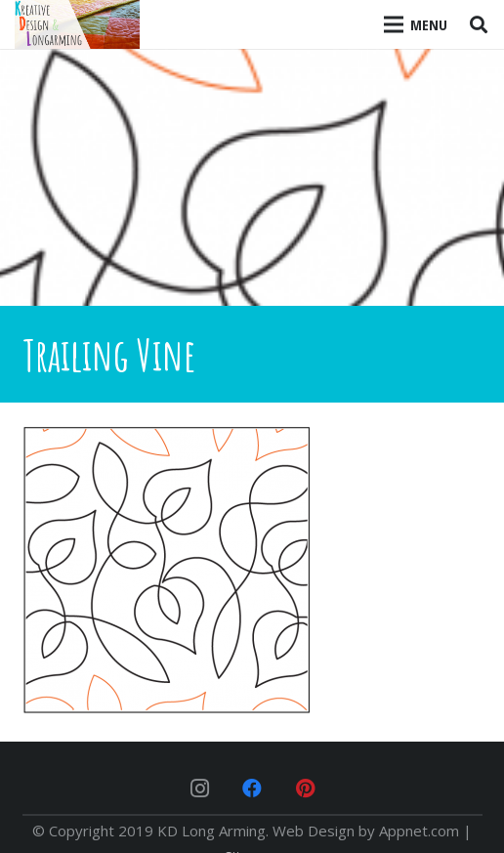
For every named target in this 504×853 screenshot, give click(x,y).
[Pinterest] (305, 789)
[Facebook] (252, 789)
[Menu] (416, 24)
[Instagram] (199, 789)
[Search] (479, 24)
